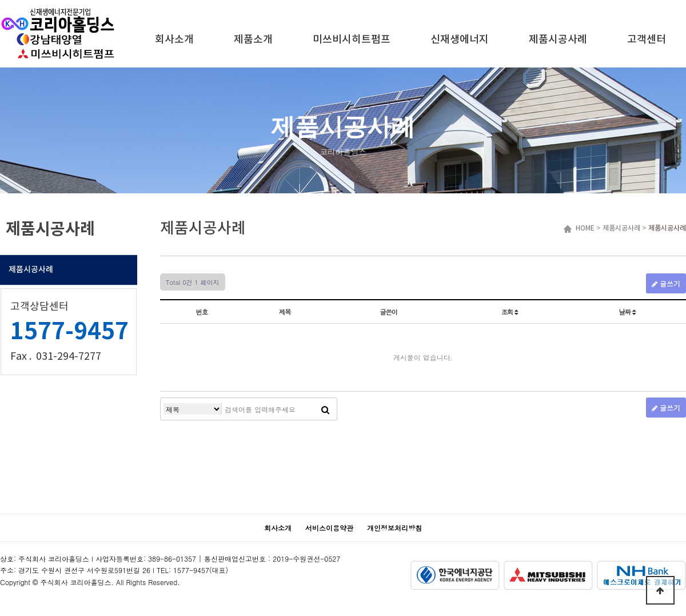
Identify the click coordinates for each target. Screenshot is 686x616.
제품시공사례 (558, 40)
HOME (583, 228)
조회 (510, 312)
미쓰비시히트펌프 (352, 40)
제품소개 (253, 40)
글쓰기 (666, 283)
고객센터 (647, 40)
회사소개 (174, 40)
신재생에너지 (460, 40)
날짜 (627, 312)
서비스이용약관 (329, 528)
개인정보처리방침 (394, 528)
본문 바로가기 (0, 0)
